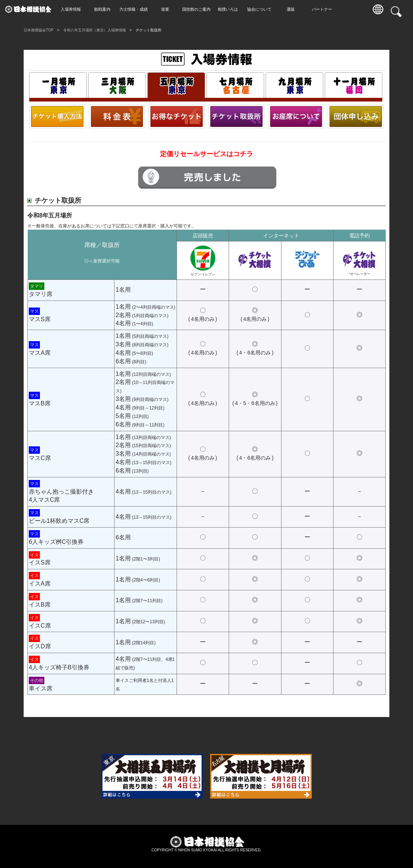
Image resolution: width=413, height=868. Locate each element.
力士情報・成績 (136, 9)
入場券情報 (73, 9)
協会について (262, 9)
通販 (293, 9)
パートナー (324, 9)
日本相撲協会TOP (39, 30)
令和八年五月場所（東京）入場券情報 (95, 30)
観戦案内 (105, 9)
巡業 (167, 9)
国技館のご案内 (199, 9)
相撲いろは (230, 9)
